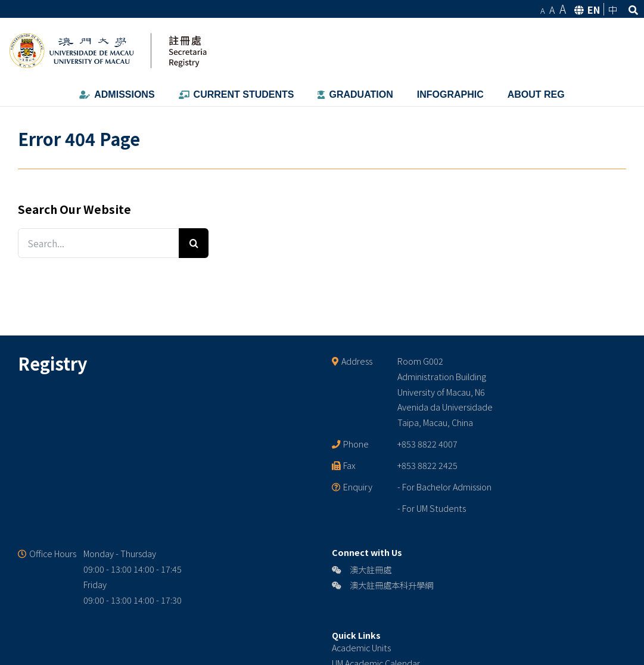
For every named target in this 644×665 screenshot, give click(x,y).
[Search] (194, 243)
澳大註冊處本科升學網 (382, 585)
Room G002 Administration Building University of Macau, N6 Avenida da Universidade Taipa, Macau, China (445, 392)
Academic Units (361, 647)
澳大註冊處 (362, 569)
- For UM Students (432, 508)
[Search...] (98, 243)
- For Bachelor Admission (444, 487)
